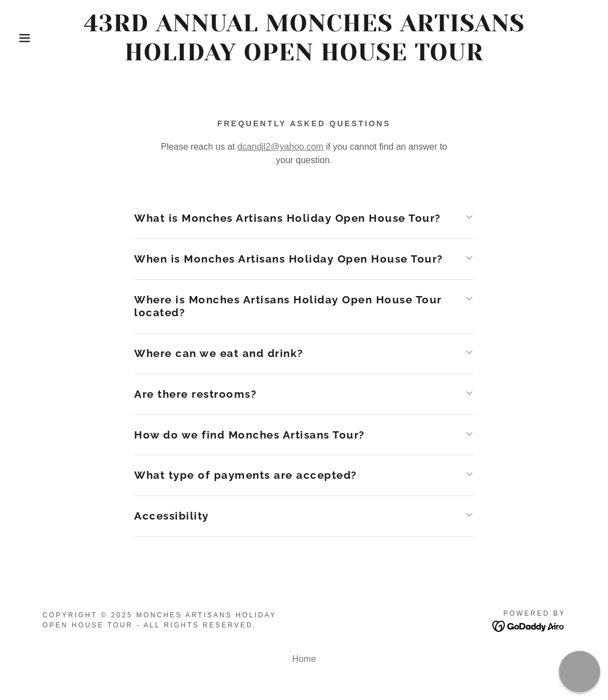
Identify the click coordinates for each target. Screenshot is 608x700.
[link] (304, 57)
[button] (30, 38)
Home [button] (304, 659)
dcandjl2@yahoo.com (281, 147)
